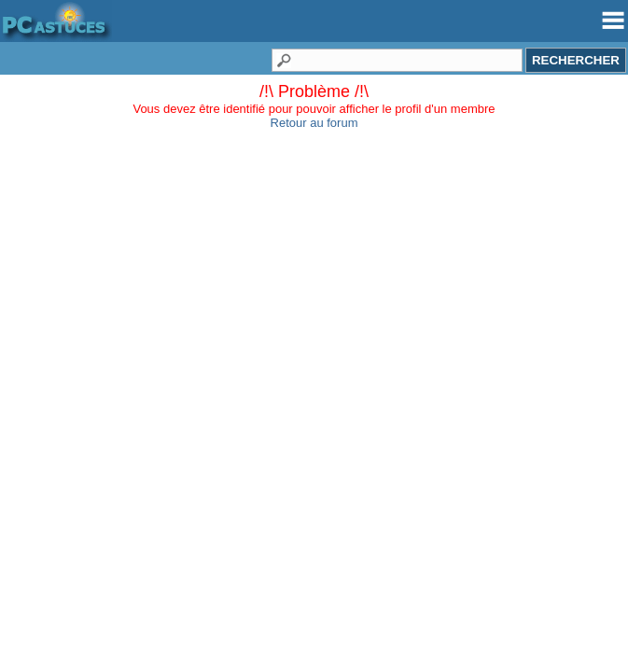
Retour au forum (314, 123)
